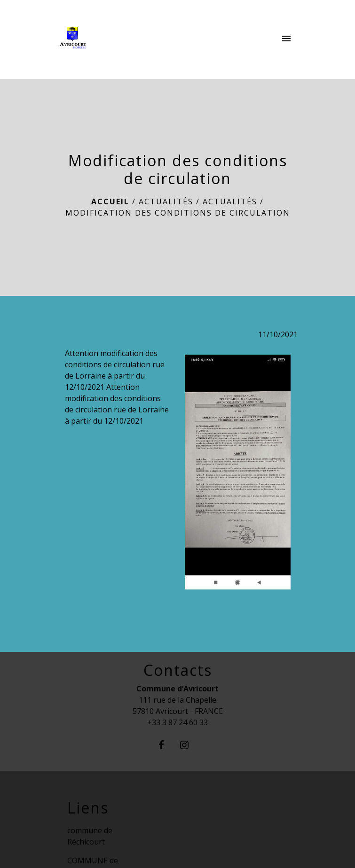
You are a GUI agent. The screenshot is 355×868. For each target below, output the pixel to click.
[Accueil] (96, 39)
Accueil (110, 201)
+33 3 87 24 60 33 (177, 722)
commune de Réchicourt (90, 836)
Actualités (166, 201)
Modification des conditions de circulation (178, 213)
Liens (88, 808)
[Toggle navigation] (286, 39)
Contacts (178, 670)
